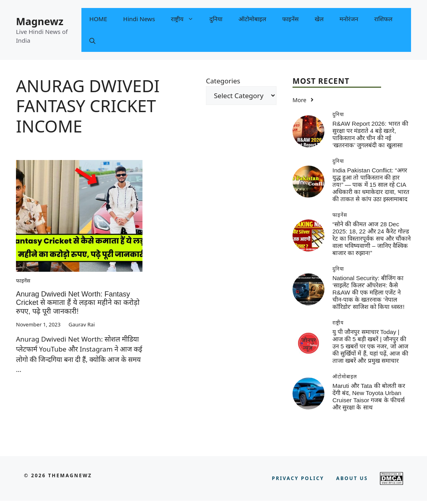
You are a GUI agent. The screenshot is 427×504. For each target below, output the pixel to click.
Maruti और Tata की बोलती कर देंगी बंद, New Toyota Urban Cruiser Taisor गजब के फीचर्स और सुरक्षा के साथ (369, 396)
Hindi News (139, 19)
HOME (98, 19)
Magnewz (40, 21)
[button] (92, 41)
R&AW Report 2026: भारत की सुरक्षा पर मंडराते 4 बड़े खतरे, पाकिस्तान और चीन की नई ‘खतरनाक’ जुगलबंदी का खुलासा (370, 134)
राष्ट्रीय (186, 19)
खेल (319, 19)
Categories (223, 81)
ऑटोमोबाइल (252, 19)
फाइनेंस (290, 19)
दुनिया (216, 19)
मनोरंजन (349, 19)
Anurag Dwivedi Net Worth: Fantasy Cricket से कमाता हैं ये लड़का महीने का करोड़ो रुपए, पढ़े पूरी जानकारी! (78, 303)
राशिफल (384, 19)
